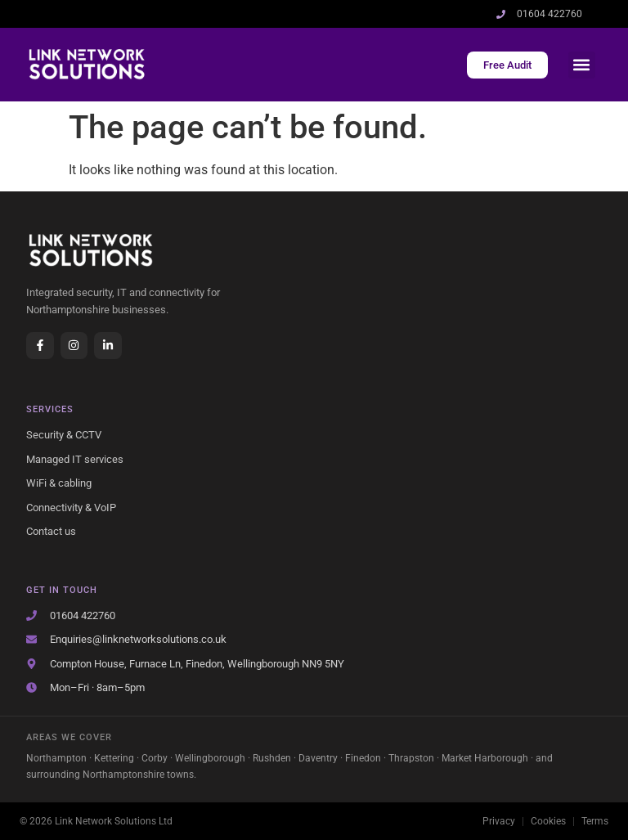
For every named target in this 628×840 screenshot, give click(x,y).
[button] (582, 65)
